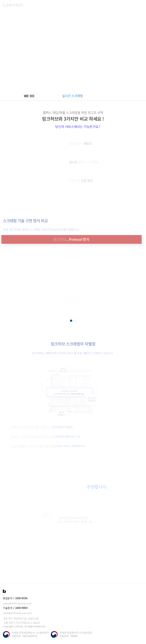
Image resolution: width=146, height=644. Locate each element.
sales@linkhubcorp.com (17, 603)
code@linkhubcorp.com (17, 613)
